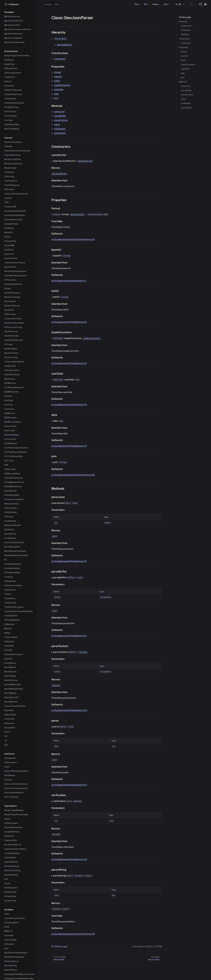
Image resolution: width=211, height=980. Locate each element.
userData (185, 69)
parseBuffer (186, 90)
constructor (186, 43)
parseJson (186, 86)
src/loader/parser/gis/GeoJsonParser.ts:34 (73, 475)
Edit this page (59, 946)
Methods (185, 34)
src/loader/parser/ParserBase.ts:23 (69, 710)
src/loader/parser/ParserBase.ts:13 (69, 363)
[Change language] (180, 4)
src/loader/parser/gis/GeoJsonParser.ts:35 (73, 934)
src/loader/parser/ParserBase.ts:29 (69, 859)
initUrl (183, 60)
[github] (201, 4)
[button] (18, 12)
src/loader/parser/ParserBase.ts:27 (69, 785)
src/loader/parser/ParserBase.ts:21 (69, 636)
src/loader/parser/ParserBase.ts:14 (69, 405)
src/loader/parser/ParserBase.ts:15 (69, 446)
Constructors (187, 26)
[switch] (192, 4)
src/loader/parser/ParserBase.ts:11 (69, 281)
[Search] (51, 4)
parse (184, 99)
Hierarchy (183, 21)
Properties (186, 30)
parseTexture (187, 95)
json (183, 77)
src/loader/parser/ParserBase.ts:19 (69, 561)
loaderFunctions (188, 65)
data (183, 73)
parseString (186, 108)
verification (186, 103)
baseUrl (184, 56)
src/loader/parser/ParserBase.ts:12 (69, 322)
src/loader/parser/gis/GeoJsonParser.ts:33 (73, 239)
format (184, 52)
